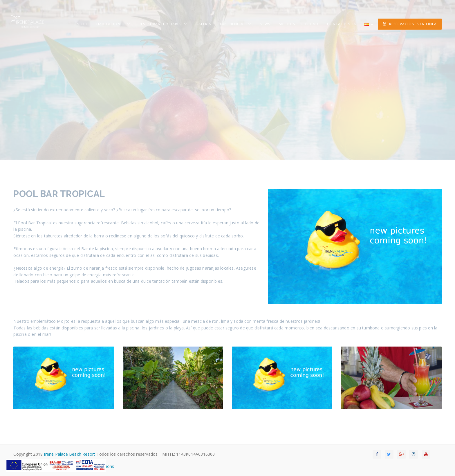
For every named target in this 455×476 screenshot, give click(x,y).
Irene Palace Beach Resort (69, 454)
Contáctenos (341, 24)
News (265, 24)
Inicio (82, 24)
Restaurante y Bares (161, 24)
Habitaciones (111, 24)
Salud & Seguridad (299, 24)
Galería (203, 24)
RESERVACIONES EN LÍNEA (410, 24)
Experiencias (233, 24)
